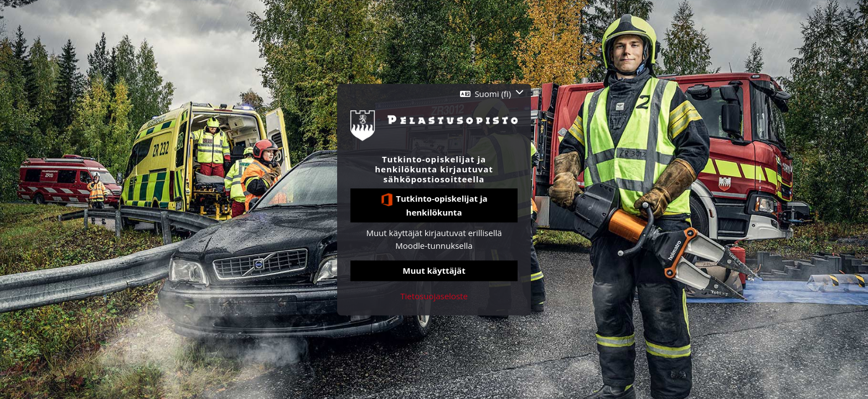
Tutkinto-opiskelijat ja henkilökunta (434, 205)
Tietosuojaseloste (434, 296)
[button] (492, 94)
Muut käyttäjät (434, 271)
